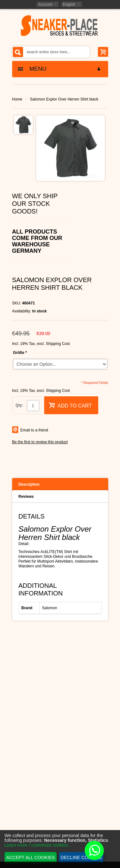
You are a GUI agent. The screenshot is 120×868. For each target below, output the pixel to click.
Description (29, 484)
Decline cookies (81, 857)
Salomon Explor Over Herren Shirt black (64, 99)
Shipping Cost (58, 344)
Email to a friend (34, 430)
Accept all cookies (31, 857)
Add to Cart (70, 405)
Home (17, 99)
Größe (20, 353)
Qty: (20, 405)
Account (45, 4)
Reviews (26, 497)
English (69, 4)
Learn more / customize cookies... (38, 845)
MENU (60, 69)
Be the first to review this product (40, 442)
